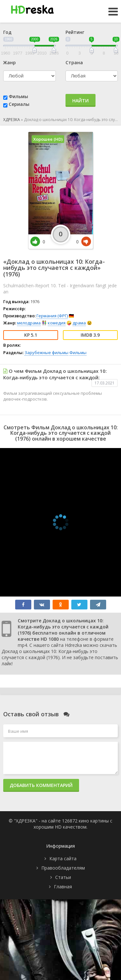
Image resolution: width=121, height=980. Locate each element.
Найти (81, 101)
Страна (74, 62)
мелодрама (29, 323)
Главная (63, 887)
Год (7, 32)
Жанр (10, 62)
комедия (57, 323)
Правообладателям (63, 868)
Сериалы (19, 104)
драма (79, 323)
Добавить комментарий (41, 785)
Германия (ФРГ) (52, 316)
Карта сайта (63, 858)
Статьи (63, 877)
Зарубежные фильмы (46, 352)
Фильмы (18, 96)
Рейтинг (75, 32)
